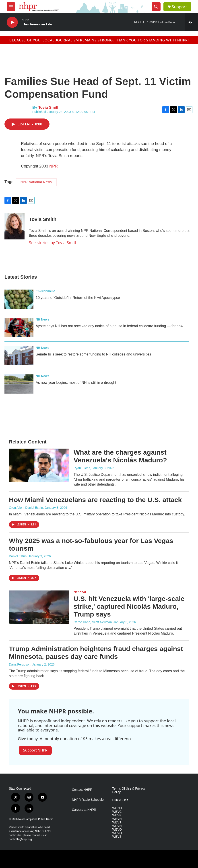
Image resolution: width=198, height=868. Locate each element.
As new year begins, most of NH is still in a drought (76, 383)
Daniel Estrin (18, 556)
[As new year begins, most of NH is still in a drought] (19, 384)
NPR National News (36, 182)
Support (179, 7)
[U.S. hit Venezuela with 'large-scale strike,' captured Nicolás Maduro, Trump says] (39, 607)
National (80, 592)
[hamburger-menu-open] (11, 7)
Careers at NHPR (84, 810)
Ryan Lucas (82, 468)
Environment (45, 291)
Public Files (120, 800)
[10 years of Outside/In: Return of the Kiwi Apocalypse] (19, 299)
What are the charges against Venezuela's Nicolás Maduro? (120, 456)
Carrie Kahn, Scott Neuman (93, 622)
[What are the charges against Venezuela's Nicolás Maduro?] (39, 465)
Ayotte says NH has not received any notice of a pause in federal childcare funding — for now (109, 326)
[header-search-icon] (156, 7)
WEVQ (117, 833)
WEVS (117, 837)
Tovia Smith (49, 107)
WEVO (117, 830)
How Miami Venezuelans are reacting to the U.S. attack (95, 500)
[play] (12, 22)
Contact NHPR (82, 790)
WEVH (117, 819)
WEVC (117, 812)
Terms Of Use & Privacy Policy (129, 790)
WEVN (117, 826)
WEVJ (117, 822)
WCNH (117, 808)
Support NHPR (35, 750)
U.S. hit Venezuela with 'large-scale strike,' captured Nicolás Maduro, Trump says (129, 606)
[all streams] (191, 22)
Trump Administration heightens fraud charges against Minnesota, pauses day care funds (96, 653)
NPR (54, 166)
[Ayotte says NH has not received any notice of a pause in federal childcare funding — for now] (19, 327)
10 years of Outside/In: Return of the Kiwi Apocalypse (78, 298)
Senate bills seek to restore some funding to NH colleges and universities (93, 354)
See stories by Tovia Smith (53, 243)
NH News (42, 319)
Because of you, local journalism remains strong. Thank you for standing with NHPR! (99, 40)
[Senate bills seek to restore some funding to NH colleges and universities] (19, 356)
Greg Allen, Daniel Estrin (26, 508)
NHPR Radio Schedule (88, 800)
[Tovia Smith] (14, 226)
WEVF (117, 815)
